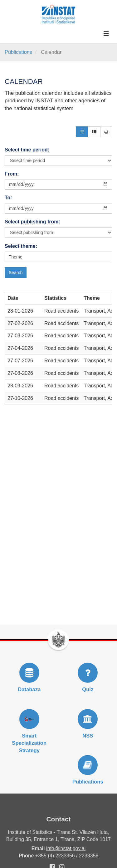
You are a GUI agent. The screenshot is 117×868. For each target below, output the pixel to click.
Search (16, 273)
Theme (16, 257)
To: (8, 198)
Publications (18, 52)
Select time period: (27, 150)
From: (12, 174)
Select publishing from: (32, 222)
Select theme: (21, 246)
